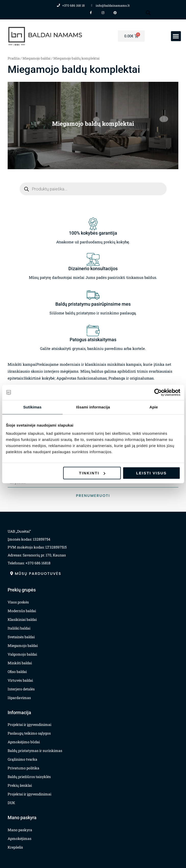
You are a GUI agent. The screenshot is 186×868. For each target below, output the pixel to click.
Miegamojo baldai (36, 58)
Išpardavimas (19, 698)
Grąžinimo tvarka (22, 759)
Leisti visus (151, 473)
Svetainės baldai (21, 637)
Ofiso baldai (17, 672)
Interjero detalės (21, 689)
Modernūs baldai (22, 611)
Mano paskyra (20, 830)
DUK (11, 803)
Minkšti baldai (20, 663)
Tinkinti (92, 473)
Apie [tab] (154, 407)
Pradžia (14, 58)
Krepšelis (15, 847)
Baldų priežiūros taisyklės (29, 777)
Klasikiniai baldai (22, 619)
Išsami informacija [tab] (93, 407)
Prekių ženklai (20, 785)
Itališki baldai (19, 628)
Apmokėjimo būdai (24, 742)
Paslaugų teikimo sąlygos (29, 733)
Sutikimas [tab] (32, 407)
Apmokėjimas (20, 838)
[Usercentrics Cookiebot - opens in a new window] (158, 392)
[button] (176, 36)
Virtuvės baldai (20, 680)
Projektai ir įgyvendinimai (29, 724)
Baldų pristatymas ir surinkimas (35, 751)
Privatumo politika (23, 768)
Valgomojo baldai (22, 654)
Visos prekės (18, 602)
